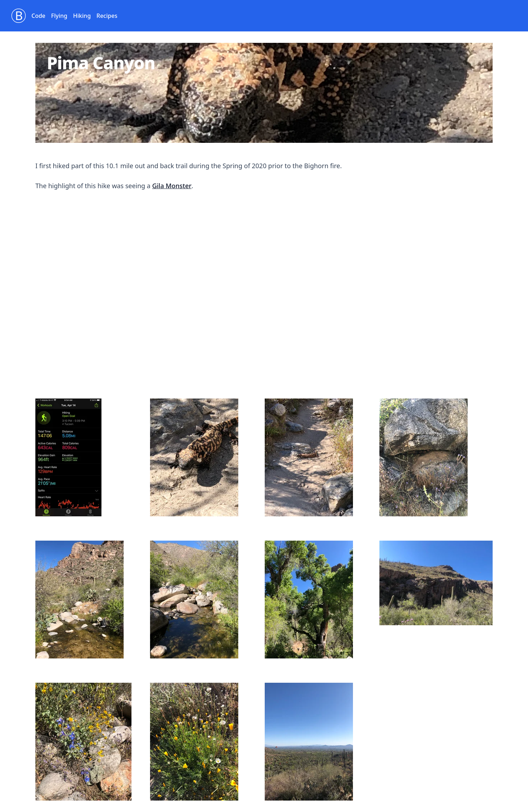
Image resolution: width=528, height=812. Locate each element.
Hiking (82, 16)
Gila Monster (172, 186)
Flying (59, 16)
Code (38, 16)
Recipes (107, 16)
